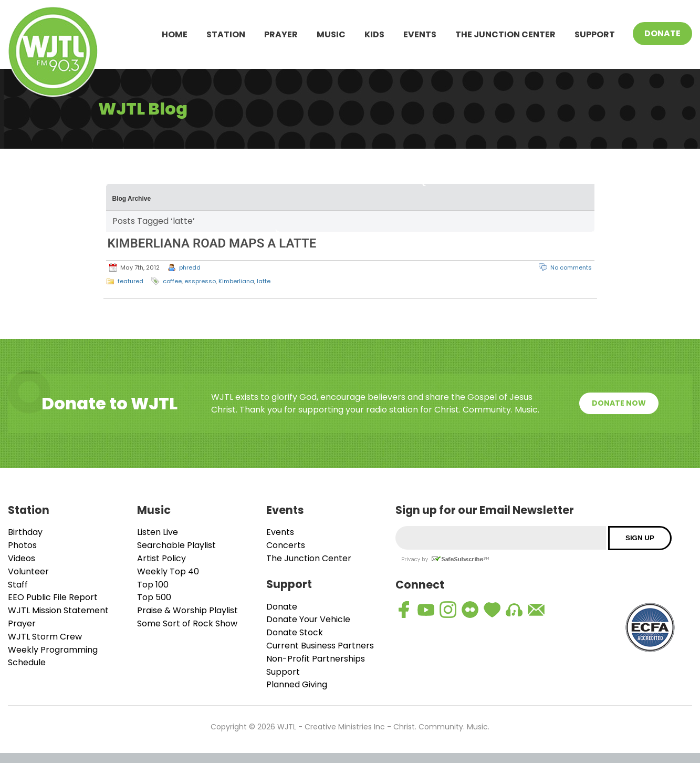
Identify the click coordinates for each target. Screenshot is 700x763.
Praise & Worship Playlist (187, 610)
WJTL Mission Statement (58, 610)
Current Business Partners (320, 646)
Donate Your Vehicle (308, 619)
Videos (22, 558)
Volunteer (28, 571)
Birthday (25, 532)
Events (420, 34)
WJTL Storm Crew (45, 637)
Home (175, 34)
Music (331, 34)
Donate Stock (295, 632)
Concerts (286, 545)
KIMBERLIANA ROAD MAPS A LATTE (212, 243)
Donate (662, 33)
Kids (374, 34)
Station (226, 34)
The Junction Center (505, 34)
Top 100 (153, 585)
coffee (172, 281)
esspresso (200, 281)
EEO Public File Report (53, 597)
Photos (22, 545)
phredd (190, 267)
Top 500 (154, 597)
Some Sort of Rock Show (187, 623)
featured (130, 281)
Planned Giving (297, 684)
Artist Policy (161, 558)
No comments (571, 267)
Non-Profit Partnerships (316, 659)
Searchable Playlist (176, 545)
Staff (18, 585)
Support (595, 34)
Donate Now (619, 403)
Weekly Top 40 (168, 571)
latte (264, 281)
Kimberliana (236, 281)
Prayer (281, 34)
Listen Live (158, 532)
